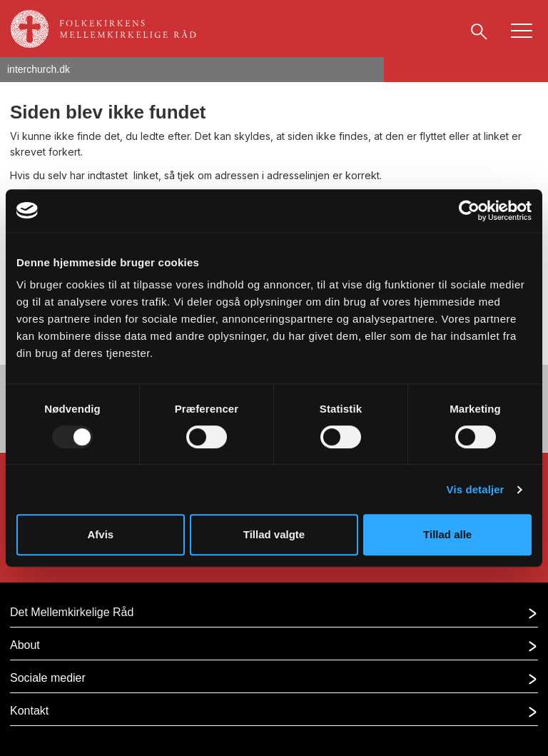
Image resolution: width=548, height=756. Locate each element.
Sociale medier (48, 678)
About (25, 645)
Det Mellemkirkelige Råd (72, 612)
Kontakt (29, 711)
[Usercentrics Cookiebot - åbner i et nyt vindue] (469, 211)
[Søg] (479, 31)
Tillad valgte (274, 534)
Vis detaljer (476, 489)
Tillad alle (447, 534)
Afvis (100, 534)
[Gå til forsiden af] (110, 25)
